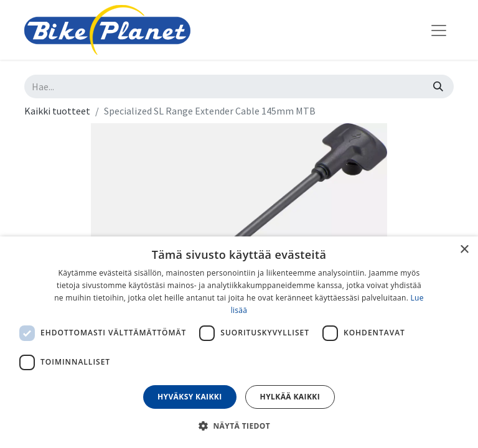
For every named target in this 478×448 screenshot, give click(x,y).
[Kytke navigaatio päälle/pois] (439, 30)
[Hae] (438, 86)
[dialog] (239, 342)
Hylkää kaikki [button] (290, 397)
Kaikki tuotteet (57, 111)
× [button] (464, 250)
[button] (239, 426)
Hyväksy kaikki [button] (190, 397)
